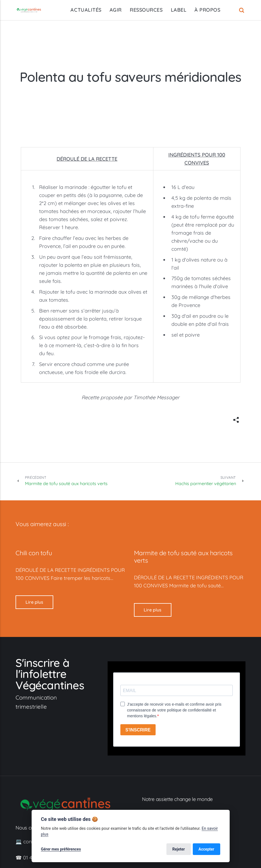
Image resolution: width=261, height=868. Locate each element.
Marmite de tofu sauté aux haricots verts (66, 481)
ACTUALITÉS (86, 10)
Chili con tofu (34, 553)
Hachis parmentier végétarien (206, 481)
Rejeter (178, 849)
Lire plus (34, 602)
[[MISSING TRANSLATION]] (236, 420)
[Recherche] (242, 10)
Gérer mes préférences (61, 849)
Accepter (206, 849)
